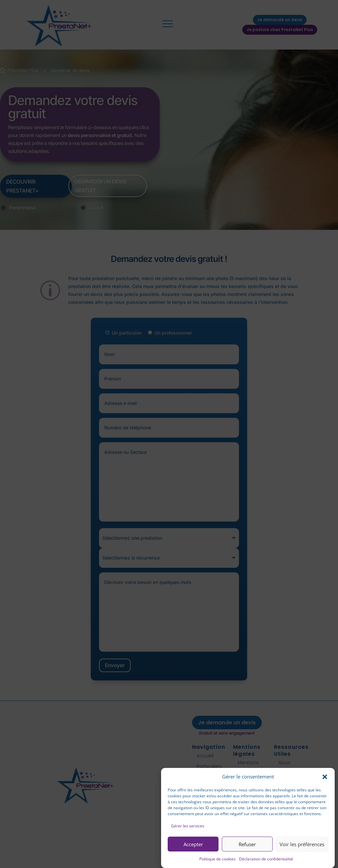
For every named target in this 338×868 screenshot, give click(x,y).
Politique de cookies (218, 859)
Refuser (247, 844)
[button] (325, 777)
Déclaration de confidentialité (266, 859)
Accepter (193, 844)
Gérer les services (188, 826)
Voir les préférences (302, 844)
